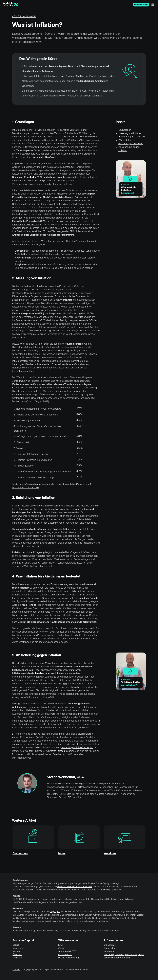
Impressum (110, 952)
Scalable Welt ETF (67, 952)
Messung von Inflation (130, 133)
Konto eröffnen (141, 5)
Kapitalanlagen (20, 880)
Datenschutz (110, 948)
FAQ (60, 945)
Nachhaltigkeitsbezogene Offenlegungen (124, 955)
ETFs (15, 734)
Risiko (127, 899)
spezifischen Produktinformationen (74, 887)
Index (33, 177)
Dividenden (20, 854)
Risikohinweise (104, 890)
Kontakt (16, 970)
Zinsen (62, 948)
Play (131, 180)
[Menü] (153, 5)
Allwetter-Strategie (56, 751)
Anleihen (40, 673)
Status (16, 945)
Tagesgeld (55, 912)
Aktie (41, 595)
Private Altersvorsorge (69, 958)
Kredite (16, 896)
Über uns (17, 955)
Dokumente (110, 945)
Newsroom (18, 948)
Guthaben (18, 909)
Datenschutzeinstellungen (117, 958)
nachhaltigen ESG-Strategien (77, 748)
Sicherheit (17, 958)
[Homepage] (10, 5)
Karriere (16, 952)
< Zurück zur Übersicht (24, 17)
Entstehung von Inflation (132, 137)
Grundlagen (125, 130)
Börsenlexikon (65, 955)
